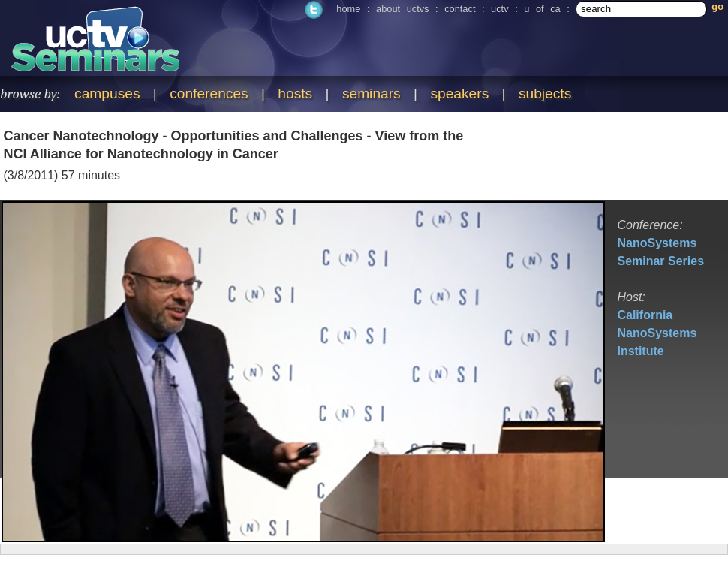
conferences (209, 93)
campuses (107, 93)
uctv (499, 9)
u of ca (542, 9)
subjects (545, 93)
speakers (459, 93)
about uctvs (402, 9)
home (348, 9)
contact (460, 9)
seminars (372, 93)
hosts (295, 93)
